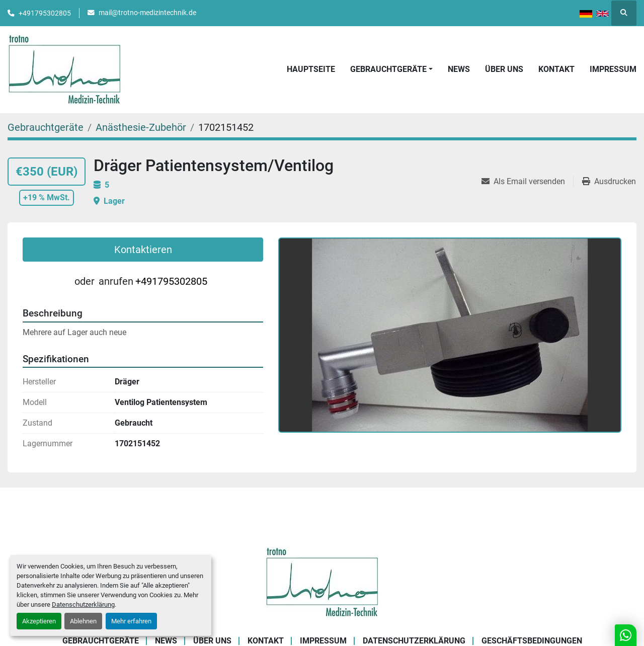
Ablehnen (83, 621)
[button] (391, 69)
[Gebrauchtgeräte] (46, 127)
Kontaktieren (143, 250)
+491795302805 (45, 13)
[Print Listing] (609, 182)
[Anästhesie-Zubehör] (141, 127)
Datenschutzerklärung (83, 604)
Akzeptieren (39, 621)
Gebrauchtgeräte (388, 69)
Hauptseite (311, 69)
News (459, 69)
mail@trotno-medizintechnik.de (147, 13)
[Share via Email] (527, 182)
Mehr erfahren (131, 621)
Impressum (613, 69)
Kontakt (556, 69)
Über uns (504, 69)
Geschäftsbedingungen (532, 641)
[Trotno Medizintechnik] (322, 582)
